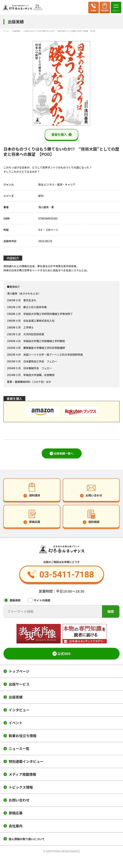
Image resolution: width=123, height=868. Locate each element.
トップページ (19, 671)
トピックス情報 (21, 787)
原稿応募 (16, 813)
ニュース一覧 (19, 748)
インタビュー (19, 710)
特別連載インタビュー (26, 761)
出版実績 (16, 697)
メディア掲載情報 (22, 774)
